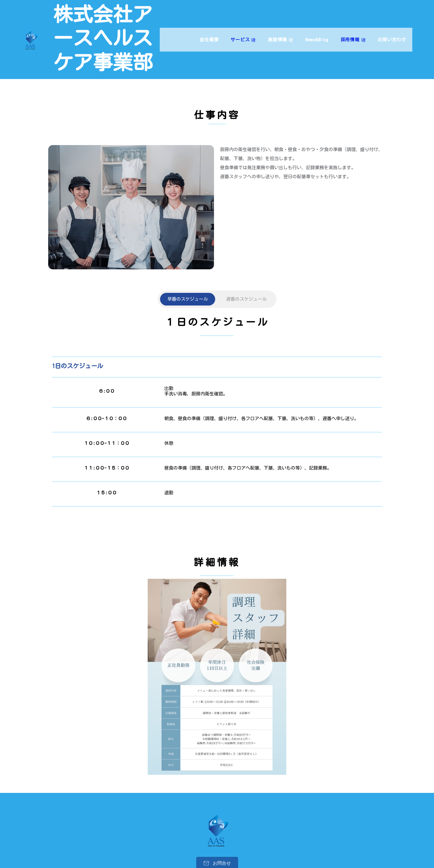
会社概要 (209, 28)
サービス (243, 28)
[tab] (188, 248)
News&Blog (317, 28)
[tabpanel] (217, 362)
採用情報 (353, 28)
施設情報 (281, 28)
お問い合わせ (392, 28)
